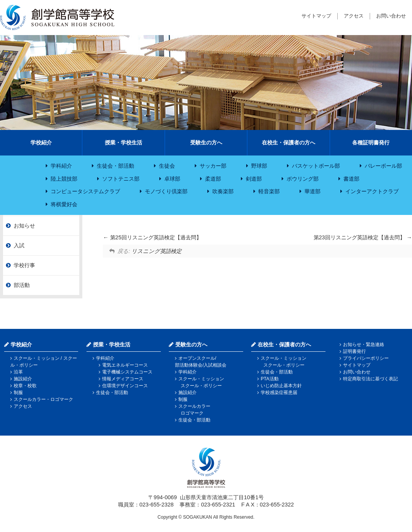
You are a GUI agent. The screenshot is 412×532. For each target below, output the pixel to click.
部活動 (22, 285)
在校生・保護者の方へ (289, 143)
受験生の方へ (206, 143)
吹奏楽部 (223, 191)
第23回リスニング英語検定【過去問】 (363, 237)
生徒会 (167, 166)
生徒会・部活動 (115, 166)
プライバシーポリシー (366, 358)
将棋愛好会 (64, 204)
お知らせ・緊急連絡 (364, 345)
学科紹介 (61, 166)
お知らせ (24, 226)
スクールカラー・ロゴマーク (43, 399)
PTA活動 (269, 379)
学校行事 (24, 265)
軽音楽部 (269, 191)
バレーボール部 (383, 166)
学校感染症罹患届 (279, 393)
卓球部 (172, 179)
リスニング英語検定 (156, 251)
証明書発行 (354, 351)
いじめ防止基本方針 (281, 386)
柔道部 (213, 179)
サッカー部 (213, 166)
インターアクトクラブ (372, 191)
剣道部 (254, 179)
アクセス (354, 16)
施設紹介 (23, 379)
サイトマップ (316, 16)
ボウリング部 (303, 179)
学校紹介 (41, 143)
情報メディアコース (123, 379)
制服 (18, 393)
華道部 (313, 191)
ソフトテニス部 (121, 179)
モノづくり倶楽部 (166, 191)
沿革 (18, 372)
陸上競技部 (64, 179)
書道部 (351, 179)
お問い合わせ (391, 16)
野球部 (259, 166)
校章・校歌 (25, 386)
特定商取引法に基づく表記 (370, 379)
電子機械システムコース (127, 372)
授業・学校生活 (123, 143)
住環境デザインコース (125, 386)
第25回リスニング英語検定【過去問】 (152, 237)
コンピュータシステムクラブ (85, 191)
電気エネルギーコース (125, 365)
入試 (19, 245)
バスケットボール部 (316, 166)
